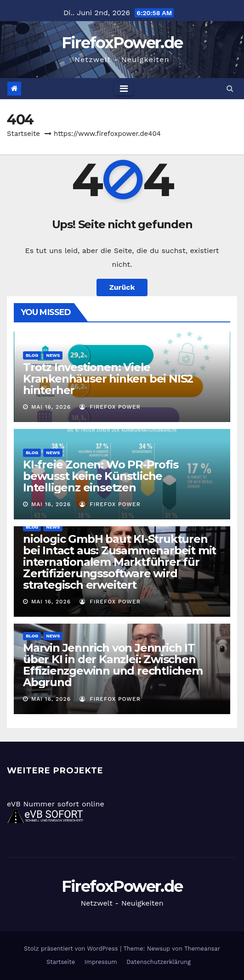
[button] (230, 88)
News (53, 355)
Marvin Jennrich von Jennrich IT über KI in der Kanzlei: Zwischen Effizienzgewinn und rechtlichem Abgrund (113, 665)
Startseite (23, 134)
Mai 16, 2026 (51, 407)
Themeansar (202, 949)
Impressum (101, 962)
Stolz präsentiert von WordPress (72, 949)
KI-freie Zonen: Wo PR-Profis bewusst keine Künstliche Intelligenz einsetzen (100, 476)
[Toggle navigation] (124, 89)
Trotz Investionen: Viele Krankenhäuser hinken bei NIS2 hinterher (108, 379)
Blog (32, 355)
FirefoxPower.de (122, 43)
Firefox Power (110, 407)
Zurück (122, 287)
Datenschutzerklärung (159, 962)
